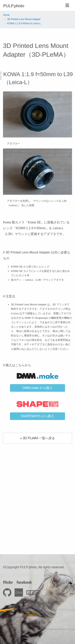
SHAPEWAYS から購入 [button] (37, 416)
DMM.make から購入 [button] (37, 388)
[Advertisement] (37, 491)
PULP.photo (14, 6)
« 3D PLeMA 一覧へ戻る (37, 438)
